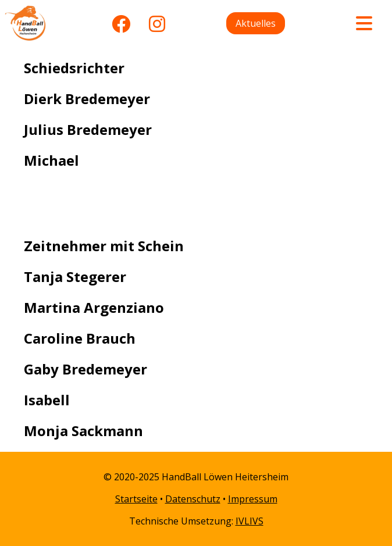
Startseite (136, 499)
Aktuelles (256, 23)
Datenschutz (193, 499)
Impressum (253, 499)
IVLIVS (250, 521)
